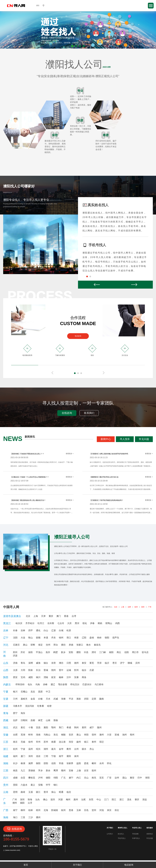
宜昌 (38, 727)
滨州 (138, 663)
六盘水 (24, 785)
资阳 (147, 778)
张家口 (80, 645)
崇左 (117, 810)
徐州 (31, 742)
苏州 (46, 742)
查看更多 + (70, 454)
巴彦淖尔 (87, 684)
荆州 (76, 727)
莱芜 (92, 663)
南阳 (111, 652)
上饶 (79, 770)
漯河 (94, 652)
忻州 (76, 670)
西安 (15, 677)
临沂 (107, 663)
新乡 (63, 652)
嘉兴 (53, 749)
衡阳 (38, 763)
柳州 (23, 810)
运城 (69, 670)
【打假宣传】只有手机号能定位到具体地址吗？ (106, 500)
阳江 (114, 799)
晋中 (61, 670)
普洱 (46, 792)
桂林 (31, 810)
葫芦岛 (116, 638)
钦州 (63, 810)
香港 (66, 616)
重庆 (51, 616)
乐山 (86, 778)
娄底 (86, 763)
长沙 (15, 763)
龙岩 (38, 756)
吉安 (86, 770)
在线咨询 (67, 413)
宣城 (117, 735)
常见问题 (144, 439)
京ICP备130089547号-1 (18, 846)
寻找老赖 (135, 834)
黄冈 (84, 727)
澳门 (59, 616)
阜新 (76, 638)
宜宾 (102, 778)
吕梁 (92, 670)
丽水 (84, 749)
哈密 (49, 706)
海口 (15, 817)
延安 (53, 677)
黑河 (77, 623)
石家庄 (16, 645)
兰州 (15, 699)
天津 (43, 616)
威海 (38, 663)
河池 (102, 810)
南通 (53, 742)
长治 (38, 670)
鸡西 (117, 623)
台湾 (74, 616)
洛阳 (30, 652)
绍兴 (38, 749)
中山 (99, 799)
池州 (124, 735)
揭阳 (22, 803)
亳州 (132, 735)
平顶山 (39, 652)
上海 (123, 607)
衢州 (69, 749)
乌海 (38, 684)
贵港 (71, 810)
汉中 (69, 677)
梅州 (68, 799)
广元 (63, 778)
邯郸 (33, 645)
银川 (15, 692)
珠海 (30, 799)
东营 (53, 663)
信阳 (127, 652)
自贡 (23, 778)
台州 (76, 749)
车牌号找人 (136, 838)
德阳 (48, 778)
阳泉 (31, 670)
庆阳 (86, 699)
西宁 (15, 713)
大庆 (69, 623)
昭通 (61, 792)
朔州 (53, 670)
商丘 (119, 652)
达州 (117, 778)
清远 (145, 799)
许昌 (86, 652)
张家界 (70, 763)
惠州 (76, 799)
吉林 (23, 630)
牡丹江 (41, 623)
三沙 (31, 817)
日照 (69, 663)
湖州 (46, 749)
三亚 (23, 817)
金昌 (33, 699)
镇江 (86, 742)
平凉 (71, 699)
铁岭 (99, 638)
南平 (61, 756)
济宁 (122, 663)
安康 (76, 677)
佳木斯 (51, 623)
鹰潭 (56, 770)
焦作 (48, 652)
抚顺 (38, 638)
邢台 (56, 645)
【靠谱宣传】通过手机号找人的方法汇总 (104, 477)
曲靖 (23, 792)
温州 (31, 749)
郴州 (94, 763)
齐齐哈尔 (30, 623)
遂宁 (71, 778)
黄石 (23, 727)
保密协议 (150, 834)
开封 (23, 652)
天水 (48, 699)
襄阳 (46, 727)
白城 (61, 630)
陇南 (102, 699)
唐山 (25, 645)
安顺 (40, 785)
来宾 (109, 810)
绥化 (85, 623)
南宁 (15, 810)
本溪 (46, 638)
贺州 (94, 810)
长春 (15, 630)
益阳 (79, 763)
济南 (15, 663)
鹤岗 (100, 623)
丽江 (38, 792)
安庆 (71, 735)
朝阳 (107, 638)
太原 (15, 670)
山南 (48, 720)
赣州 (63, 770)
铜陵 (63, 735)
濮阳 (78, 652)
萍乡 (40, 770)
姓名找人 (121, 834)
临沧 (69, 792)
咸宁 (92, 727)
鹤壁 (56, 652)
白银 (40, 699)
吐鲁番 (41, 706)
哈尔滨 (19, 623)
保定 (40, 645)
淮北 (56, 735)
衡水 (89, 645)
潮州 (15, 803)
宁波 (23, 749)
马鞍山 (47, 735)
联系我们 (89, 413)
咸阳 (31, 677)
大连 (23, 638)
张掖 (63, 699)
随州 (99, 727)
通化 (38, 630)
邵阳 (46, 763)
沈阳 (15, 638)
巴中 (140, 778)
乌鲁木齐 (18, 706)
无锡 (23, 742)
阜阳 (86, 735)
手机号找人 (122, 838)
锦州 (61, 638)
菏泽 (99, 663)
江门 (106, 799)
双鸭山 (109, 623)
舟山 (92, 749)
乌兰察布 (99, 684)
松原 (69, 630)
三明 (46, 756)
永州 (102, 763)
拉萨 (15, 720)
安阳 (71, 652)
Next (134, 285)
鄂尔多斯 (63, 684)
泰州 (94, 742)
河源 (60, 799)
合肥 (129, 607)
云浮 (30, 803)
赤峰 (45, 684)
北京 (116, 607)
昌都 (33, 720)
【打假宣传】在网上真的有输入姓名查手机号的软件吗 (109, 454)
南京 (15, 742)
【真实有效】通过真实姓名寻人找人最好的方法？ (28, 500)
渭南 (46, 677)
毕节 (48, 785)
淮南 (38, 735)
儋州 (38, 817)
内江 (79, 778)
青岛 (23, 663)
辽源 (53, 630)
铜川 (38, 677)
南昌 (15, 770)
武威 (56, 699)
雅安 (132, 778)
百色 (86, 810)
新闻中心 (106, 439)
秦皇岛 (97, 645)
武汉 (15, 727)
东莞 (91, 799)
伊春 (92, 623)
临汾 (84, 670)
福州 (15, 756)
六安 (109, 735)
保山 (53, 792)
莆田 (69, 756)
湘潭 (31, 763)
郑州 (15, 652)
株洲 (23, 763)
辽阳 (84, 638)
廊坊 (63, 645)
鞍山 (31, 638)
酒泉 (79, 699)
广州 (150, 607)
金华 (61, 749)
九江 (23, 770)
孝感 (69, 727)
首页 (26, 865)
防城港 (55, 810)
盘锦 (92, 638)
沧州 (48, 645)
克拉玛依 (30, 706)
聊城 (130, 663)
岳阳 (53, 763)
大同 (23, 670)
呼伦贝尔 (75, 684)
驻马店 (145, 652)
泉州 (76, 756)
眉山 (124, 778)
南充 (94, 778)
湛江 (122, 799)
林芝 (40, 720)
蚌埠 (31, 735)
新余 (48, 770)
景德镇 (32, 770)
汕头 (38, 799)
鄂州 (53, 727)
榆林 (61, 677)
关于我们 (77, 865)
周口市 (135, 652)
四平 (31, 630)
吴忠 (33, 692)
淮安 (71, 742)
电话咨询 (78, 336)
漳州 (31, 756)
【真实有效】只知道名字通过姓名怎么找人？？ (27, 454)
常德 (61, 763)
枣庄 (115, 663)
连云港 (62, 742)
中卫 (48, 692)
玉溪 (31, 792)
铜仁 (56, 785)
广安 (109, 778)
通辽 (53, 684)
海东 (23, 713)
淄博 (31, 663)
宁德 (53, 756)
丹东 (53, 638)
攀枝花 (32, 778)
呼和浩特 (20, 684)
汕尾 (83, 799)
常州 (38, 742)
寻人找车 (125, 439)
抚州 (94, 770)
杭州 (136, 607)
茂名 (129, 799)
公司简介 (110, 834)
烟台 (46, 663)
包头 (30, 684)
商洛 (84, 677)
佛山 (45, 799)
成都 (15, 778)
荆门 (61, 727)
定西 (94, 699)
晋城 (46, 670)
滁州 (102, 735)
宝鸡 (23, 677)
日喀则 (24, 720)
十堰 (31, 727)
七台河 (61, 623)
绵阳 (56, 778)
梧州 (38, 810)
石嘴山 (24, 692)
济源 (15, 656)
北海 (46, 810)
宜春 (71, 770)
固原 (40, 692)
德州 (76, 663)
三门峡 (103, 652)
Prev (97, 285)
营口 (69, 638)
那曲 (56, 720)
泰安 (84, 663)
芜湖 (23, 735)
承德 (71, 645)
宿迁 (102, 742)
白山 (46, 630)
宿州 (94, 735)
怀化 (109, 763)
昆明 (15, 792)
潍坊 (61, 663)
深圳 (143, 607)
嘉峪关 (24, 699)
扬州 (79, 742)
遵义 (33, 785)
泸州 (40, 778)
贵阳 (15, 785)
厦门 (23, 756)
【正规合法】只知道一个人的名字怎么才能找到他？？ (30, 477)
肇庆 (137, 799)
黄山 (79, 735)
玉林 (79, 810)
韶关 (53, 799)
